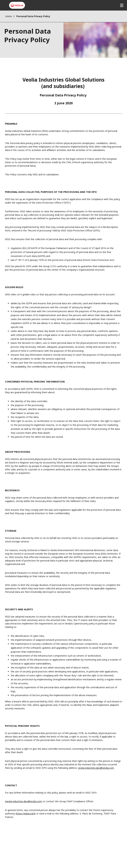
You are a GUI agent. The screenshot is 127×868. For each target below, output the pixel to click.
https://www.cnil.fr (26, 814)
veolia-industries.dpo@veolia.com (96, 768)
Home (9, 16)
